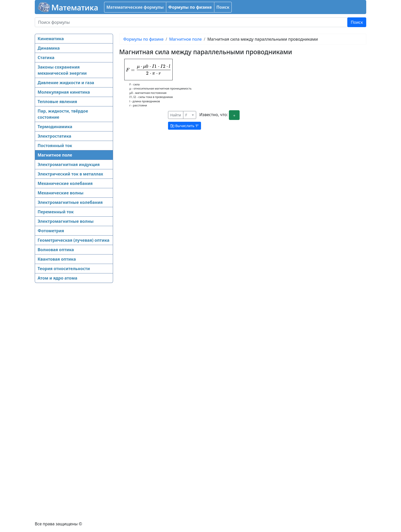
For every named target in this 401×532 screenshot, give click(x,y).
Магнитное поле (55, 155)
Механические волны (61, 193)
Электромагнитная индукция (69, 164)
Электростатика (54, 136)
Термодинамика (55, 127)
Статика (46, 58)
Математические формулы (135, 7)
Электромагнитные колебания (70, 202)
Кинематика (51, 39)
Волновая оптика (56, 250)
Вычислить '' (185, 126)
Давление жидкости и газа (66, 83)
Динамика (49, 48)
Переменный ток (56, 212)
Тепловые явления (57, 102)
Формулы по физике (190, 7)
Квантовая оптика (57, 259)
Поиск (223, 7)
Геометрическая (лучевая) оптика (74, 240)
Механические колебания (65, 183)
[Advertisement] (55, 366)
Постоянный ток (55, 146)
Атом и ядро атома (57, 278)
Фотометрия (51, 231)
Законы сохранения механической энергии (62, 70)
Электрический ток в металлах (70, 174)
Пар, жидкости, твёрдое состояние (63, 114)
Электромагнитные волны (66, 221)
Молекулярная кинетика (64, 92)
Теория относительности (64, 269)
